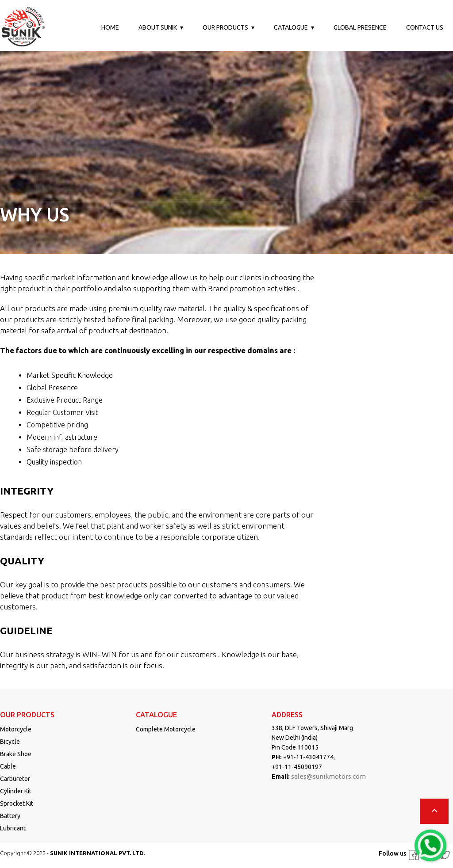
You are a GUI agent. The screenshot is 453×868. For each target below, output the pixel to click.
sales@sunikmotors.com (328, 776)
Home (110, 27)
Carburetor (15, 779)
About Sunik (158, 27)
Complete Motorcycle (166, 729)
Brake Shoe (16, 754)
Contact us (425, 27)
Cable (8, 766)
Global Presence (360, 27)
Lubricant (13, 828)
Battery (10, 816)
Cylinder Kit (16, 791)
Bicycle (10, 742)
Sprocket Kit (17, 803)
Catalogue (291, 27)
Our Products (225, 27)
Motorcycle (16, 729)
